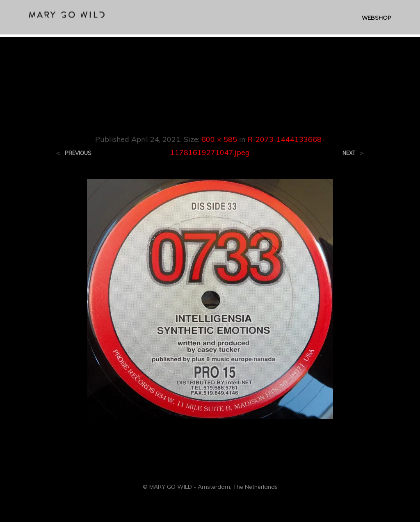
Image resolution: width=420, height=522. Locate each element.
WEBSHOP (377, 19)
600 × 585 (219, 139)
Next (349, 153)
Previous (78, 153)
